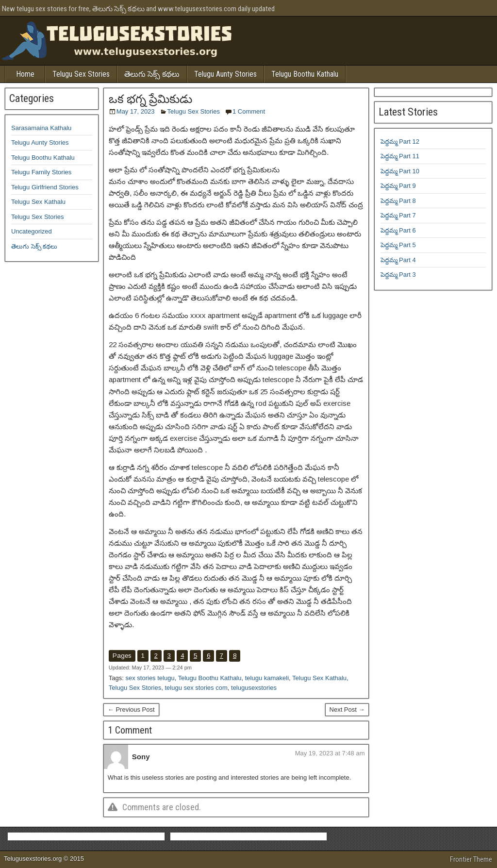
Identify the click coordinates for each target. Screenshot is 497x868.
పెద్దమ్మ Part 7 (398, 215)
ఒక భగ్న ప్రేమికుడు (150, 99)
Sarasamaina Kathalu (41, 128)
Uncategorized (32, 231)
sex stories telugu (150, 678)
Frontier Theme (471, 859)
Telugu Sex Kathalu (319, 678)
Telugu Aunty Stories (225, 74)
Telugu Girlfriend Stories (45, 187)
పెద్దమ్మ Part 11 (400, 156)
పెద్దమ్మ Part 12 (400, 142)
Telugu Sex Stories (81, 74)
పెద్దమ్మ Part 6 (398, 230)
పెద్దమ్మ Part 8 (398, 201)
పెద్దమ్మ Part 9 (398, 186)
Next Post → (347, 709)
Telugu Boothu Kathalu (305, 74)
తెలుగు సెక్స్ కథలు (152, 74)
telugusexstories (254, 688)
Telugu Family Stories (41, 172)
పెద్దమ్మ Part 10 (400, 171)
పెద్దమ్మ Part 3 (398, 275)
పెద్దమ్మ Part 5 (398, 245)
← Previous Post (131, 709)
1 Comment (249, 111)
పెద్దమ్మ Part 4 (398, 260)
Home (25, 74)
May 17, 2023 (136, 111)
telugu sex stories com (196, 688)
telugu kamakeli (267, 678)
